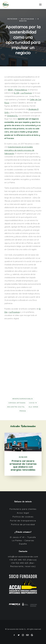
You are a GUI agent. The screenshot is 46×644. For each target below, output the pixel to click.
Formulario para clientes (23, 509)
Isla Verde (33, 407)
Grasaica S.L (12, 116)
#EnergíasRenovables (23, 399)
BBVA (10, 90)
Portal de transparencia (23, 521)
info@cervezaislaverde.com (23, 557)
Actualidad (29, 19)
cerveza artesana (17, 403)
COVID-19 (33, 403)
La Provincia (14, 312)
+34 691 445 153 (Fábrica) (23, 560)
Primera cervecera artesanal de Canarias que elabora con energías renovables (23, 463)
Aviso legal (23, 513)
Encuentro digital (16, 407)
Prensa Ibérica (21, 90)
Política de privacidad (23, 524)
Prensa (23, 411)
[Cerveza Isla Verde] (6, 5)
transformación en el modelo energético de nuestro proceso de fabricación (19, 150)
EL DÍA (17, 93)
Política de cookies (23, 517)
